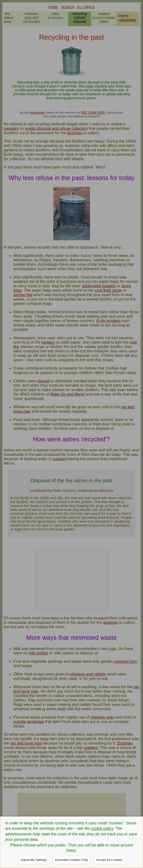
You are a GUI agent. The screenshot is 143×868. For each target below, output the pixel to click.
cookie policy (102, 828)
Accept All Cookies (109, 860)
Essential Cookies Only (72, 860)
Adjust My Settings (34, 860)
